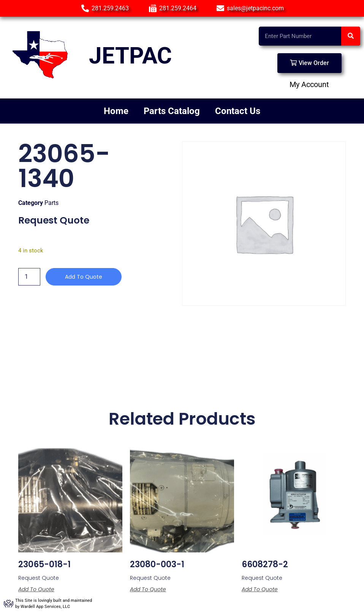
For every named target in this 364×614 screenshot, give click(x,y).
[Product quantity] (29, 277)
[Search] (351, 36)
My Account (309, 84)
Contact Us (238, 111)
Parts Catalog (172, 111)
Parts (51, 203)
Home (116, 111)
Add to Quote (84, 277)
